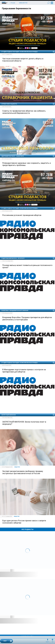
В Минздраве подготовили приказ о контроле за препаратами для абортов (24, 371)
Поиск (49, 3)
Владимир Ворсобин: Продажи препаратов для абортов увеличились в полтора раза (27, 318)
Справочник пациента (9, 104)
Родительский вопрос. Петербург (13, 258)
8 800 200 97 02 (23, 3)
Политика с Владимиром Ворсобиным (15, 310)
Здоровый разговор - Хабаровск (13, 156)
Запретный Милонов (8, 415)
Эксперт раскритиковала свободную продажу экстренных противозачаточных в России (23, 472)
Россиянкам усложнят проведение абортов (22, 215)
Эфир (53, 642)
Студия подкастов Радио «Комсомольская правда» (20, 52)
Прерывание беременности (16, 8)
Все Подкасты (27, 529)
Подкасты (48, 642)
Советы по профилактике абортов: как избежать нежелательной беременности (24, 112)
